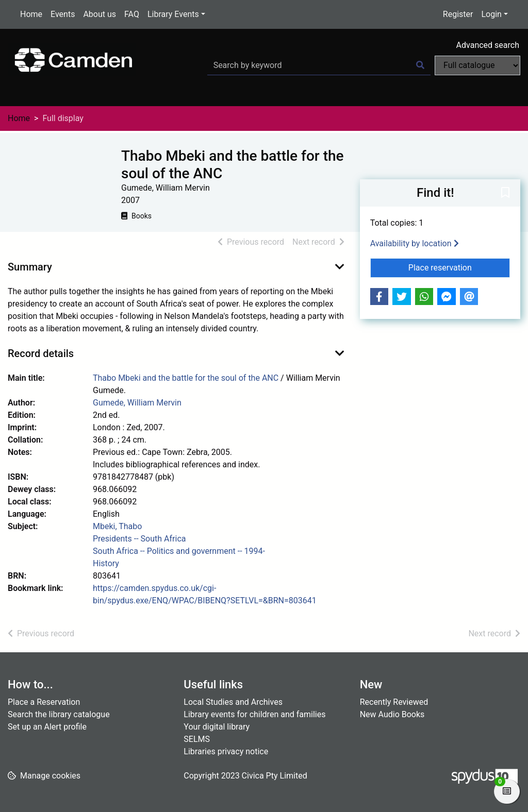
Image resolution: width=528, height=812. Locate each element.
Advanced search (488, 45)
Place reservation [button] (459, 267)
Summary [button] (30, 267)
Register (458, 14)
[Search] (420, 65)
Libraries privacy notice (226, 751)
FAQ (132, 14)
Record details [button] (41, 353)
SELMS (197, 739)
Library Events (173, 14)
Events (63, 14)
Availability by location (415, 243)
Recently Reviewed (394, 702)
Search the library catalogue (59, 714)
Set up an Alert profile (47, 727)
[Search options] (477, 65)
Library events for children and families (254, 714)
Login (491, 14)
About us (100, 14)
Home (31, 14)
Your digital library (217, 727)
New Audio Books (392, 714)
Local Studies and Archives (233, 702)
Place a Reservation (44, 702)
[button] (505, 194)
